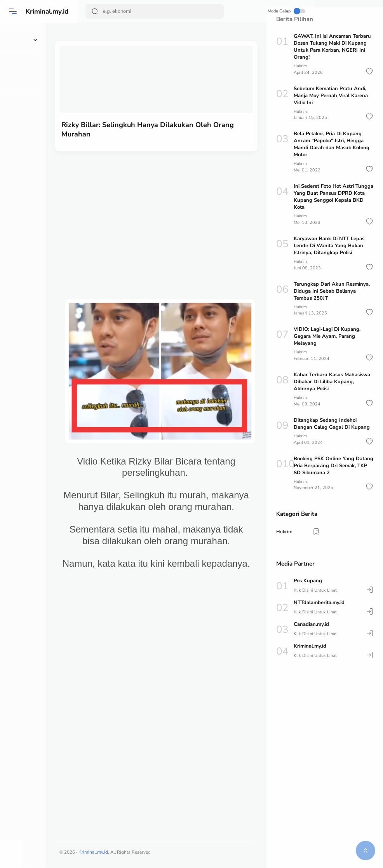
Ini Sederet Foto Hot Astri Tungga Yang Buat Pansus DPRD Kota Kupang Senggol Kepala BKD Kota (333, 196)
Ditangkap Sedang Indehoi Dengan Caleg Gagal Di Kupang (332, 423)
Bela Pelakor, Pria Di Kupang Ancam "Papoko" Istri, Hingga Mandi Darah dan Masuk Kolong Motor (332, 144)
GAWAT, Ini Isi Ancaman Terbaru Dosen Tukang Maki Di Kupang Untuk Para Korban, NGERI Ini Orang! (332, 47)
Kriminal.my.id (50, 11)
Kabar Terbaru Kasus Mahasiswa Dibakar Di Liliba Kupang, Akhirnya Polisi (332, 381)
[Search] (143, 11)
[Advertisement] (172, 206)
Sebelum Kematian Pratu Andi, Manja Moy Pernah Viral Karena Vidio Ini (331, 95)
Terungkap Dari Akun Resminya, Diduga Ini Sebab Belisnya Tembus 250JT (332, 290)
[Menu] (14, 11)
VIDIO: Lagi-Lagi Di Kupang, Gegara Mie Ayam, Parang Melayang (327, 335)
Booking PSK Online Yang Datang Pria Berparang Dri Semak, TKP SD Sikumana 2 (333, 464)
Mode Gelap (238, 11)
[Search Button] (96, 11)
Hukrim (301, 66)
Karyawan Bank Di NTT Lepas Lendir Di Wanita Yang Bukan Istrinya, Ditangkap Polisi (329, 245)
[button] (369, 71)
